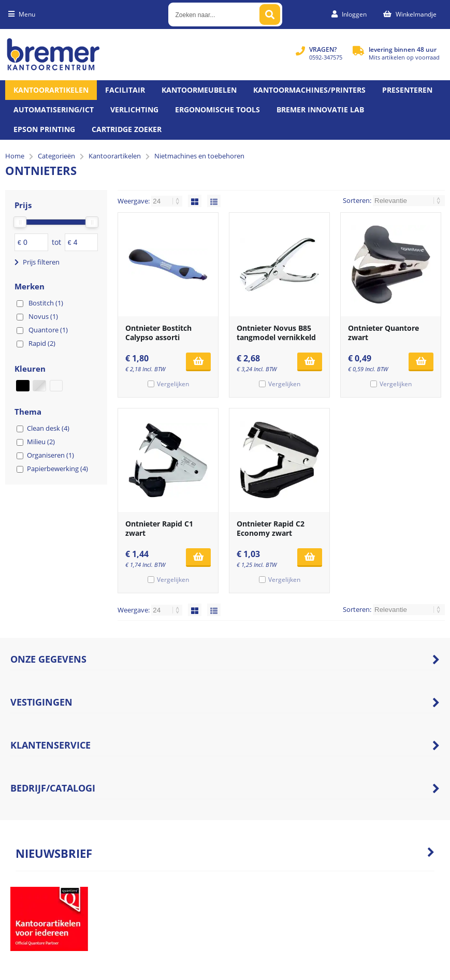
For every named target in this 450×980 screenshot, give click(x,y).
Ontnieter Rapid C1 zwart (159, 528)
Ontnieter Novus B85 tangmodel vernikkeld (276, 333)
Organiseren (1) (50, 455)
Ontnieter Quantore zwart (383, 333)
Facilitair (125, 90)
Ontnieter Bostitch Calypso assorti (158, 333)
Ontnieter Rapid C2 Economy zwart (271, 528)
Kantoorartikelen (51, 90)
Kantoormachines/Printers (309, 90)
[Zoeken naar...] (270, 14)
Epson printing (44, 129)
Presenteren (407, 90)
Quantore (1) (48, 330)
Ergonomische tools (217, 109)
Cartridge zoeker (127, 129)
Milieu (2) (41, 442)
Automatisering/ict (54, 109)
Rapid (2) (42, 343)
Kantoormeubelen (199, 90)
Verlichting (134, 109)
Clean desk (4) (48, 428)
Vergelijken (173, 384)
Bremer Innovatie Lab (320, 109)
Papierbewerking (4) (57, 469)
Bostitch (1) (46, 303)
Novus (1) (43, 316)
